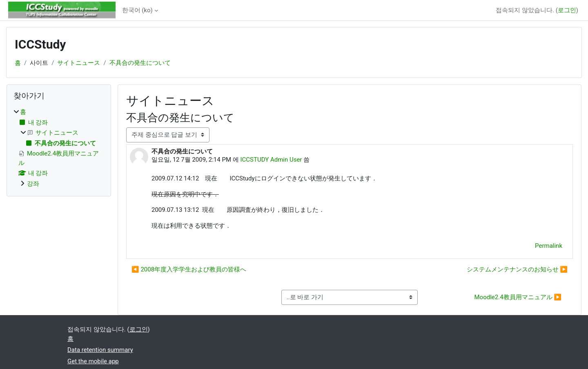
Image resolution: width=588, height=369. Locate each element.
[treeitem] (59, 148)
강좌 (33, 184)
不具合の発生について (140, 63)
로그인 (567, 10)
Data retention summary (100, 350)
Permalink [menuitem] (549, 246)
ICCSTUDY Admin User (271, 160)
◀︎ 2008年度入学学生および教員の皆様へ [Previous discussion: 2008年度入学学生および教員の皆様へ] (189, 269)
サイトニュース (79, 63)
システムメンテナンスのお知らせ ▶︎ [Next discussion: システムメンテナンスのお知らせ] (517, 269)
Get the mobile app (93, 361)
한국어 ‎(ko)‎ (137, 10)
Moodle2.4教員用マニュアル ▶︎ (518, 297)
